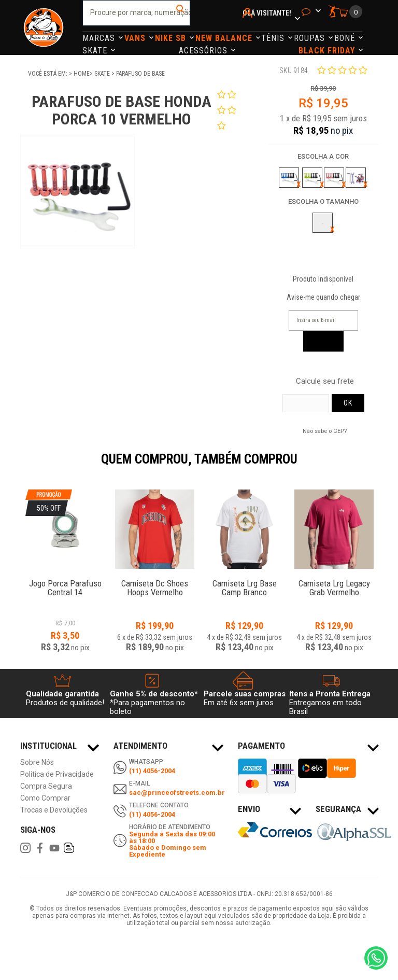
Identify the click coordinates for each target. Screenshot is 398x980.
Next (383, 466)
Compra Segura (46, 786)
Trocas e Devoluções (54, 810)
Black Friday (328, 51)
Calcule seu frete (325, 381)
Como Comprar (45, 798)
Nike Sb (172, 38)
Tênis (274, 38)
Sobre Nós (37, 762)
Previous (15, 466)
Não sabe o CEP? (325, 431)
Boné (346, 38)
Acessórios (204, 51)
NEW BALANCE (225, 38)
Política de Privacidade (57, 774)
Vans (136, 38)
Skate (96, 51)
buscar (181, 13)
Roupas (311, 38)
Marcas (100, 38)
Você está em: (48, 74)
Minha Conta (249, 27)
